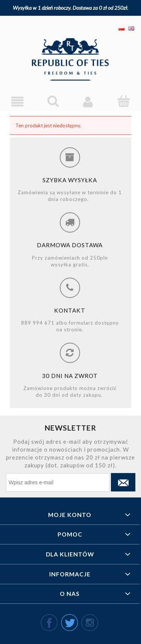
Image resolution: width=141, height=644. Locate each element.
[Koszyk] (123, 101)
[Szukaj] (53, 101)
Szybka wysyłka (70, 180)
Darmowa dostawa (70, 245)
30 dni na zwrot (70, 376)
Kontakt (70, 310)
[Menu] (18, 102)
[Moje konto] (88, 102)
